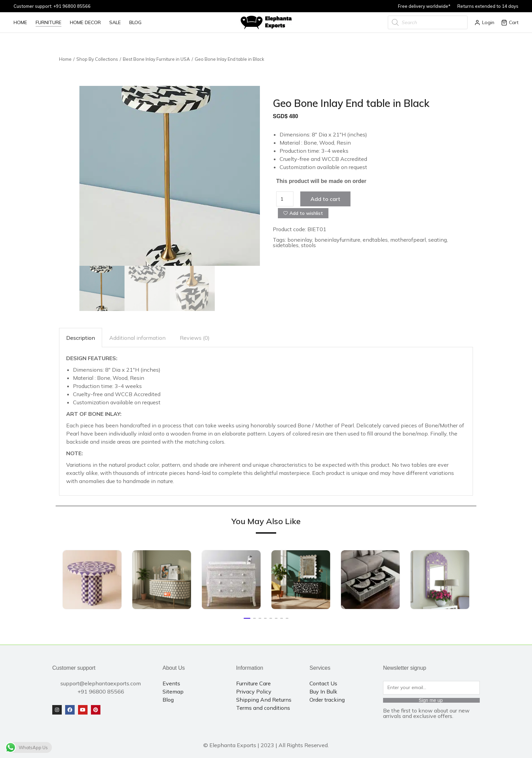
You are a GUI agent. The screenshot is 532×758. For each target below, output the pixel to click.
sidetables (286, 245)
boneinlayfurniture (337, 240)
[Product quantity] (285, 199)
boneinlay (300, 240)
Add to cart (325, 199)
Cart (510, 22)
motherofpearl (408, 240)
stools (308, 245)
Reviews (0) (195, 338)
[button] (247, 618)
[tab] (81, 338)
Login (484, 22)
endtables (375, 240)
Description (81, 338)
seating (438, 240)
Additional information (137, 338)
